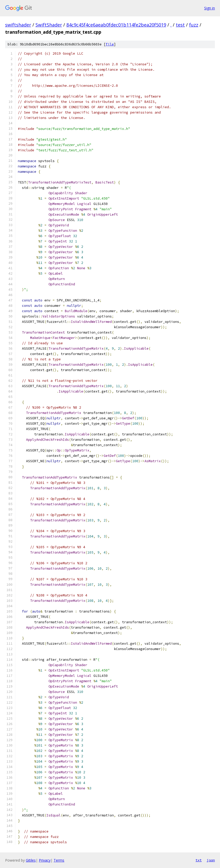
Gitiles (31, 860)
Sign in (210, 8)
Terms (59, 860)
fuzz (194, 25)
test (180, 25)
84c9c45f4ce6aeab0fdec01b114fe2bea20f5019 (116, 25)
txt (199, 860)
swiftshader (18, 25)
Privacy (45, 860)
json (211, 860)
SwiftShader (49, 25)
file (110, 44)
